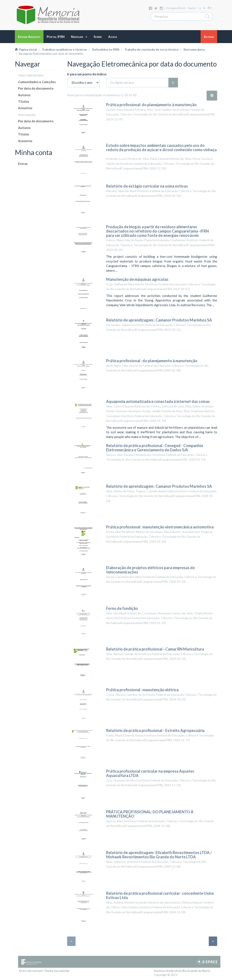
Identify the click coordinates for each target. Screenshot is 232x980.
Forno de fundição (122, 608)
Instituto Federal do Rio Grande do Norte (182, 971)
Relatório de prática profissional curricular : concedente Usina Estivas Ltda (160, 895)
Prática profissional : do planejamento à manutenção (152, 361)
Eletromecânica (194, 50)
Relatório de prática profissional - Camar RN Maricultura (155, 649)
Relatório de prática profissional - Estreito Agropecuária (155, 730)
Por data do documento (36, 88)
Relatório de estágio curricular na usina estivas (147, 186)
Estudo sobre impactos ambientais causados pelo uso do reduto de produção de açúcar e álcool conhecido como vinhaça (161, 148)
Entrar (23, 164)
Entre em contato (31, 971)
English (192, 8)
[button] (79, 37)
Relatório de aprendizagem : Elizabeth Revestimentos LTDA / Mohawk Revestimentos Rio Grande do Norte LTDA (159, 855)
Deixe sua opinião (57, 971)
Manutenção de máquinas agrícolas (137, 279)
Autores (24, 95)
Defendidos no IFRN (106, 50)
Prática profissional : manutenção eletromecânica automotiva (160, 527)
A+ (210, 8)
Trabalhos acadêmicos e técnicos (64, 50)
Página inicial (26, 50)
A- (200, 8)
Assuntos (25, 108)
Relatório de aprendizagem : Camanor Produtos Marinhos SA (159, 320)
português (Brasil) (176, 8)
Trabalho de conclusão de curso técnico (151, 50)
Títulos (24, 101)
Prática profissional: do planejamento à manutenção (151, 105)
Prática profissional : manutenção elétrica (142, 690)
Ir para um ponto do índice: (87, 74)
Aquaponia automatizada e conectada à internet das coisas (158, 401)
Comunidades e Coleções (37, 82)
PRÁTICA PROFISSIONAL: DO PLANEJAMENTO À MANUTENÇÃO (150, 814)
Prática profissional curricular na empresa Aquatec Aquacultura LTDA (150, 773)
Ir (173, 82)
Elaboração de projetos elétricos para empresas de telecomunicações (150, 570)
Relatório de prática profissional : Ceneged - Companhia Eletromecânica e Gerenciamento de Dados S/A (155, 448)
